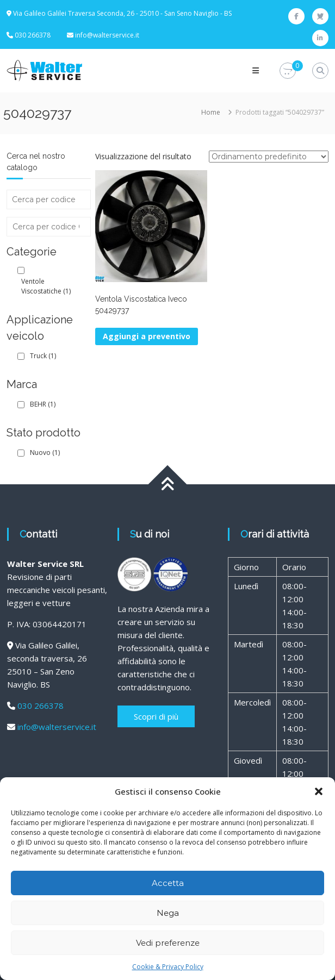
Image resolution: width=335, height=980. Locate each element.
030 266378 (41, 706)
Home (211, 112)
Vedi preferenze (168, 943)
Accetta (168, 883)
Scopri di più (156, 716)
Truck (43, 356)
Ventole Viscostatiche (46, 286)
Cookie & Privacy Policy (168, 967)
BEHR (43, 404)
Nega (168, 913)
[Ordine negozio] (269, 157)
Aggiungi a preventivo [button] (147, 336)
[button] (319, 791)
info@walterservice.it (107, 35)
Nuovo (45, 452)
